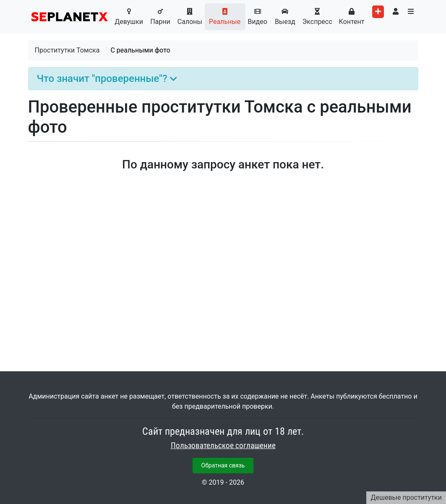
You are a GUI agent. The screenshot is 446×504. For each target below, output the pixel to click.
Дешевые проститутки (406, 497)
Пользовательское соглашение (223, 446)
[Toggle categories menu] (411, 12)
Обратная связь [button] (223, 465)
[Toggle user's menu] (396, 12)
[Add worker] (378, 12)
